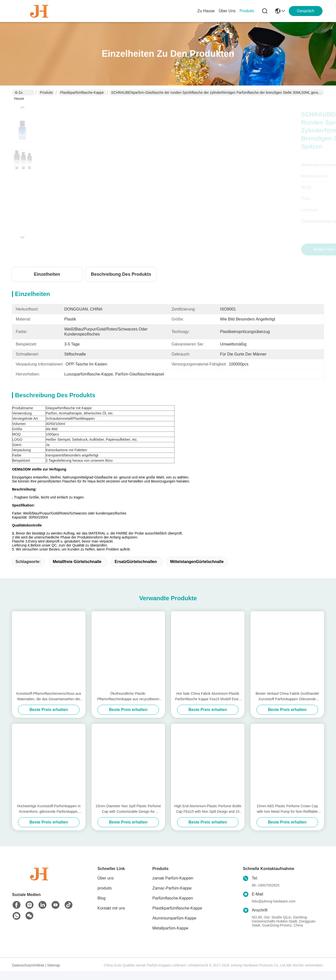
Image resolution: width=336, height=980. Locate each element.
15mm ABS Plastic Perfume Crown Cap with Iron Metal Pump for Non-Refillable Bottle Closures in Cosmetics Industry (287, 818)
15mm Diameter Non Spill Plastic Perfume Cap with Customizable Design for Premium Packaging (128, 818)
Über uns (227, 11)
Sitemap (54, 974)
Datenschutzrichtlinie (28, 974)
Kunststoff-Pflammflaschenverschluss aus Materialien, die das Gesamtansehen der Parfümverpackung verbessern (49, 705)
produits (247, 11)
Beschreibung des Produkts (121, 274)
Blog (101, 907)
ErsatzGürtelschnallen (136, 570)
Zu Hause (206, 11)
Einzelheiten (47, 274)
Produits (46, 92)
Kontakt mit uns (111, 917)
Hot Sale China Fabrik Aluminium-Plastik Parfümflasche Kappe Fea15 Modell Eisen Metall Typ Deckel (208, 705)
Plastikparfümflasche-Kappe (82, 92)
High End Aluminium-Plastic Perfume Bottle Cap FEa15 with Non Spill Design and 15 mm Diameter (208, 818)
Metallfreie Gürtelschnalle (77, 570)
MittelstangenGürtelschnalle (197, 570)
